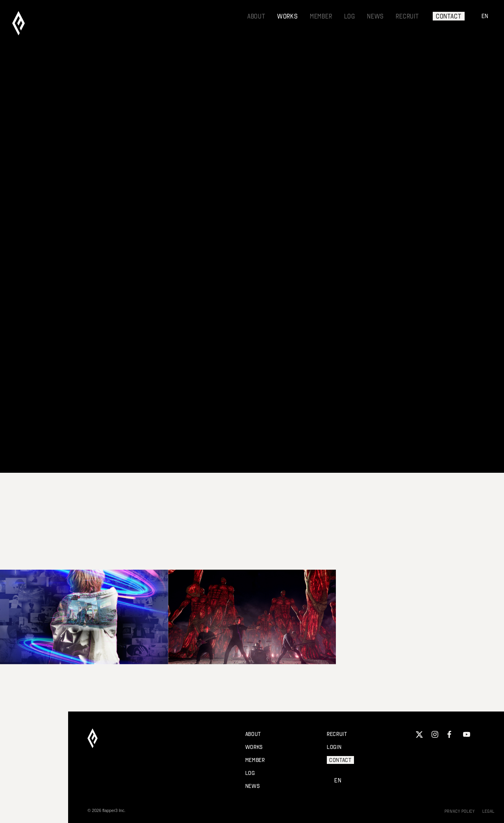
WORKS (288, 16)
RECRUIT (407, 16)
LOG (350, 16)
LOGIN (334, 747)
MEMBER (321, 16)
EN (485, 16)
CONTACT (449, 16)
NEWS (375, 16)
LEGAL (488, 811)
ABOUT (256, 16)
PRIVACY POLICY (460, 811)
